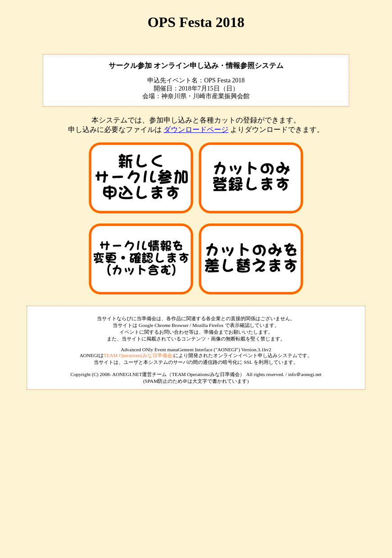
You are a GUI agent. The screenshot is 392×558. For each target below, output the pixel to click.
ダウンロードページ (196, 129)
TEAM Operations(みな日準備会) (139, 355)
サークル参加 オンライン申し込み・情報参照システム (196, 66)
